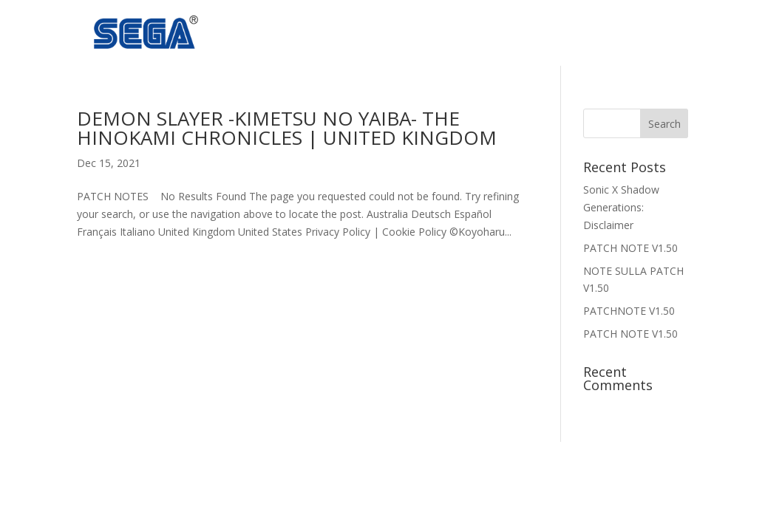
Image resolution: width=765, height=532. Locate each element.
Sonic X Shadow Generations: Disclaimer (621, 207)
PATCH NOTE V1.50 (630, 248)
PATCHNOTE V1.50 (629, 311)
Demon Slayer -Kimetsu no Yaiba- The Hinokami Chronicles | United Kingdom (287, 128)
